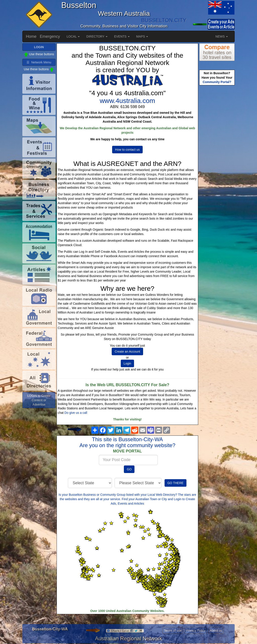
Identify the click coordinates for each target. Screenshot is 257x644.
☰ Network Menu (39, 62)
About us (216, 631)
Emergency (50, 36)
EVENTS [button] (122, 36)
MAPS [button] (142, 36)
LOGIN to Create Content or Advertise (39, 400)
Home (31, 36)
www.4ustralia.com (127, 101)
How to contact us (127, 150)
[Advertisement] (217, 156)
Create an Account (127, 351)
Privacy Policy (196, 631)
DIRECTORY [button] (97, 36)
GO (129, 469)
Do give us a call (76, 413)
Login (127, 363)
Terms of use (173, 631)
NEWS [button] (222, 36)
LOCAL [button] (73, 36)
